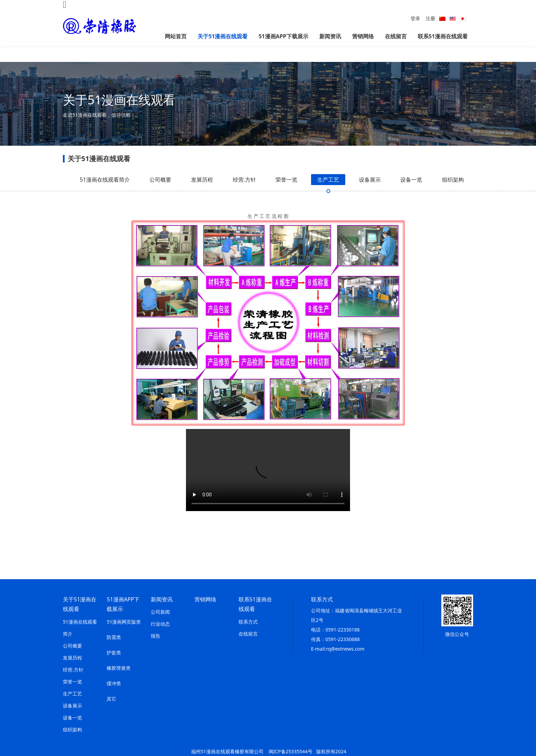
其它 (111, 699)
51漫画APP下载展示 (283, 36)
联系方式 (248, 622)
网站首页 (176, 36)
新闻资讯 (330, 36)
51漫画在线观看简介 (105, 193)
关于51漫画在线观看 (223, 36)
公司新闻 (160, 612)
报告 (156, 636)
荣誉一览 (286, 193)
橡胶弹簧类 (119, 668)
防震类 (114, 637)
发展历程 (202, 193)
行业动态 (160, 624)
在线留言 (396, 36)
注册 (430, 18)
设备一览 (411, 193)
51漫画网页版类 (124, 622)
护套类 (114, 653)
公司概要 (160, 193)
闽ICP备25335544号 (291, 751)
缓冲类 (114, 683)
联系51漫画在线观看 (443, 36)
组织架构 (453, 193)
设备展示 (370, 193)
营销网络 (363, 36)
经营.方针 (244, 193)
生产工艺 (328, 193)
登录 (415, 18)
